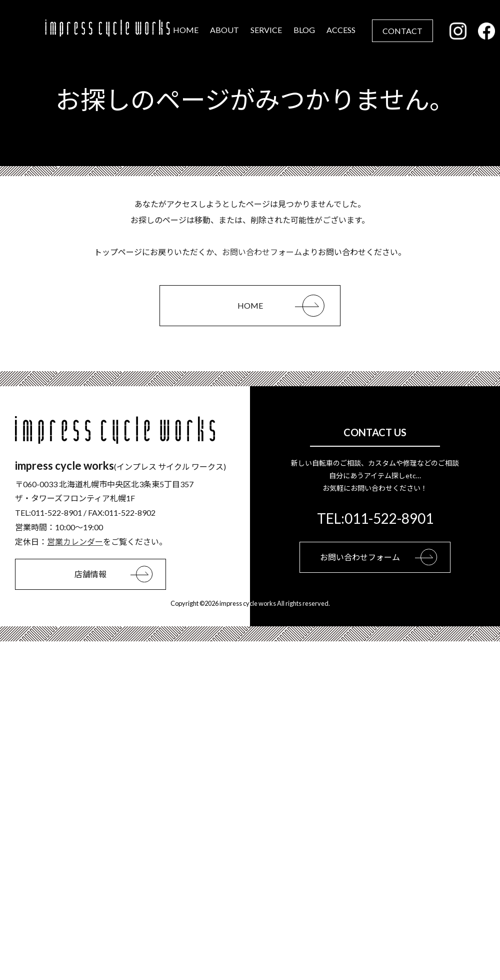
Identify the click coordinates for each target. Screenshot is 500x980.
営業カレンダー (75, 542)
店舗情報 (120, 574)
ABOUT (224, 30)
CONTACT (402, 31)
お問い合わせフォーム (262, 252)
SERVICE (266, 30)
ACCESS (341, 30)
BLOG (304, 30)
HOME (186, 30)
